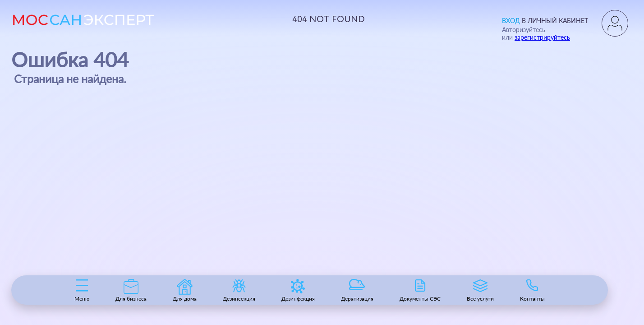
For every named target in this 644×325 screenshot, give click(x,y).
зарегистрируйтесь (542, 37)
